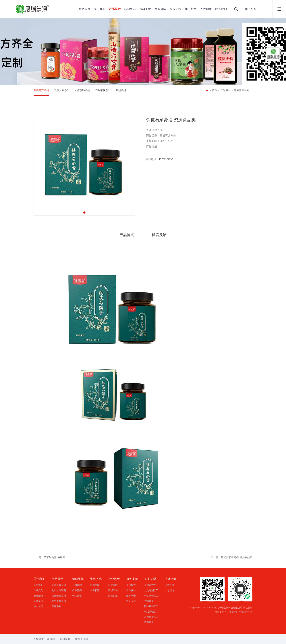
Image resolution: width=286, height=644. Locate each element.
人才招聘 (206, 9)
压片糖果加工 (151, 617)
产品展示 (115, 9)
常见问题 (131, 601)
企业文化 (38, 590)
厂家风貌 (113, 585)
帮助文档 (95, 585)
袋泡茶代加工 (83, 639)
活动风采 (113, 596)
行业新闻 (77, 590)
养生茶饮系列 (103, 90)
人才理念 (170, 590)
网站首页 (84, 9)
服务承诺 (131, 596)
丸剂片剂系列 (62, 90)
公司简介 (38, 585)
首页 (214, 90)
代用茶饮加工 (151, 612)
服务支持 (175, 9)
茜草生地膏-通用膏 (54, 557)
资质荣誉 (38, 596)
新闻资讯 (130, 9)
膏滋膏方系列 (41, 90)
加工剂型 (191, 9)
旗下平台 (251, 9)
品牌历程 (38, 601)
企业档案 (95, 590)
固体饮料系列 (82, 90)
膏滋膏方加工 (151, 585)
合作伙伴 (131, 590)
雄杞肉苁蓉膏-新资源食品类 (237, 557)
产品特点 (127, 235)
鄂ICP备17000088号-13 (241, 612)
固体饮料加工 (151, 606)
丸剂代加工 (66, 639)
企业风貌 (160, 9)
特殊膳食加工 (151, 596)
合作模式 (131, 585)
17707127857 (166, 159)
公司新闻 (77, 585)
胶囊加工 (149, 622)
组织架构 (113, 590)
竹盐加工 (149, 601)
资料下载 (145, 9)
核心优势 (38, 606)
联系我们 (221, 9)
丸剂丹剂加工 (151, 590)
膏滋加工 (52, 639)
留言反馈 (159, 235)
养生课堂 (77, 596)
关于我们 (100, 9)
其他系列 (121, 90)
